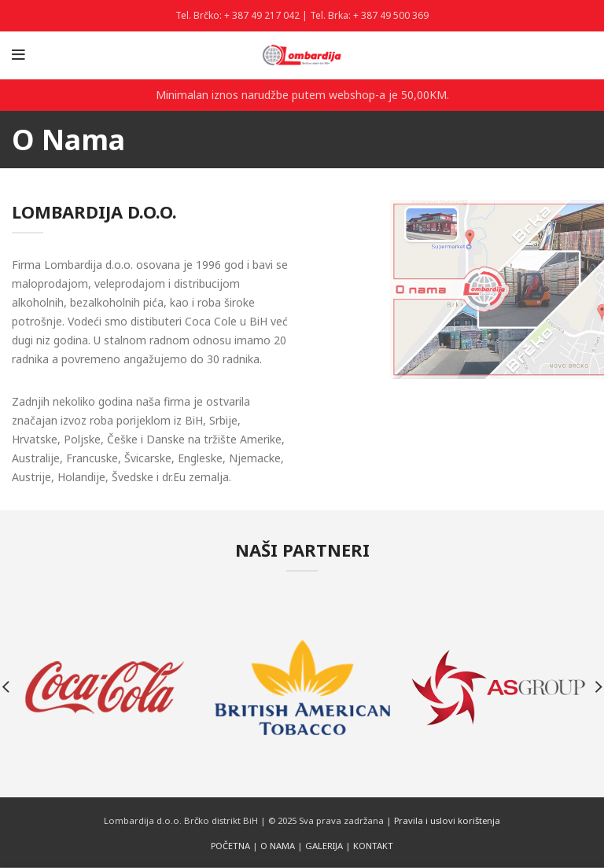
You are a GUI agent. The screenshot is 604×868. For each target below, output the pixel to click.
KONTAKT (373, 846)
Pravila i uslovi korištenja (447, 820)
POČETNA (230, 846)
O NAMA (278, 846)
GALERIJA (324, 846)
